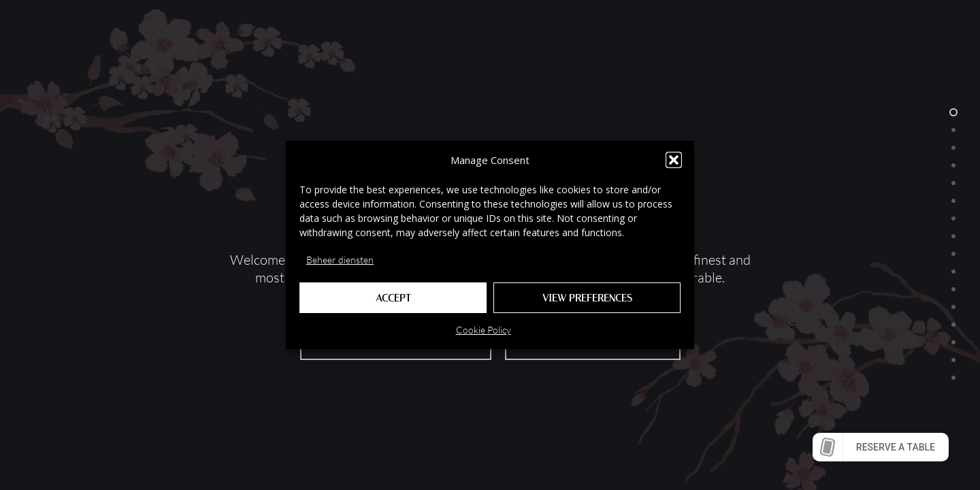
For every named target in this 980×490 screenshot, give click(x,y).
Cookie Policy (484, 330)
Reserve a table (896, 447)
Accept (393, 298)
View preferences (587, 298)
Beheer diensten (340, 260)
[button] (674, 160)
